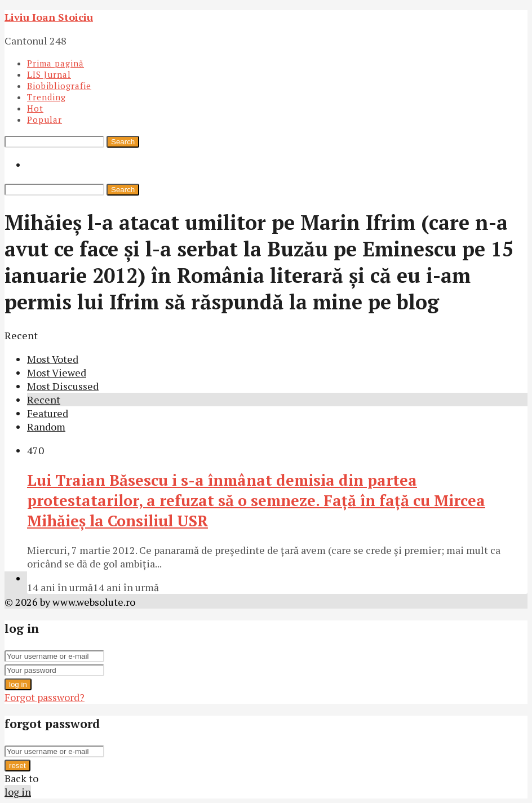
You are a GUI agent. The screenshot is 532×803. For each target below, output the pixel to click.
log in (18, 684)
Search (123, 142)
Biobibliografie (59, 86)
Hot (35, 108)
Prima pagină (56, 63)
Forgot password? (45, 697)
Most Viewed (57, 372)
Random (46, 427)
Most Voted (53, 359)
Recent (44, 400)
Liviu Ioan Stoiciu (49, 17)
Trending (46, 97)
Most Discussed (63, 386)
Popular (45, 119)
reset (17, 766)
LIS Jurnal (49, 74)
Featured (48, 413)
